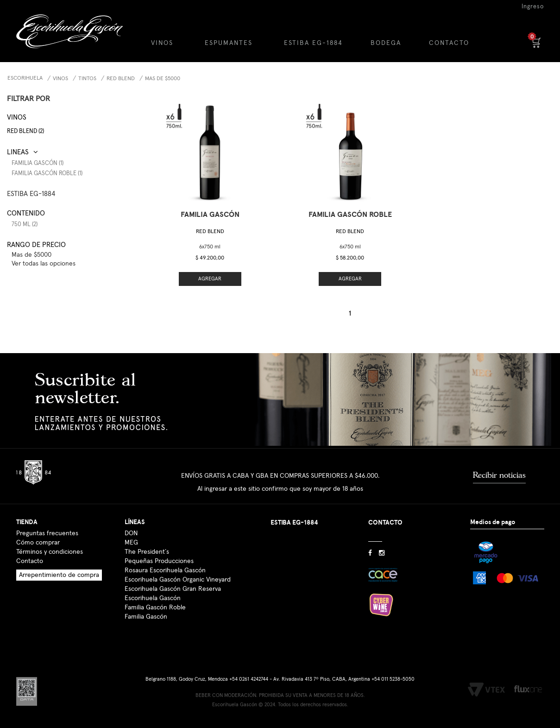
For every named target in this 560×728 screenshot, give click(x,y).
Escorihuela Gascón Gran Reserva (173, 589)
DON (131, 533)
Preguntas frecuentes (47, 533)
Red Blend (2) (25, 131)
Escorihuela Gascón (153, 598)
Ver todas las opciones (44, 264)
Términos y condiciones (50, 552)
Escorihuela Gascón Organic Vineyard (178, 580)
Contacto (30, 561)
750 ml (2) (25, 225)
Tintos (87, 79)
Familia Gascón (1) (38, 163)
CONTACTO (449, 43)
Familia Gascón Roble (155, 608)
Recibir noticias (499, 475)
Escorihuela (25, 78)
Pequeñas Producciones (159, 561)
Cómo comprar (38, 543)
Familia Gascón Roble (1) (47, 174)
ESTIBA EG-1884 (313, 43)
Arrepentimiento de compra (59, 575)
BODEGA (386, 43)
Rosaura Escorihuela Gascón (165, 570)
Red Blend (121, 79)
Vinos (60, 79)
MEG (131, 543)
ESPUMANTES (229, 43)
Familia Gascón (146, 617)
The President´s (147, 552)
